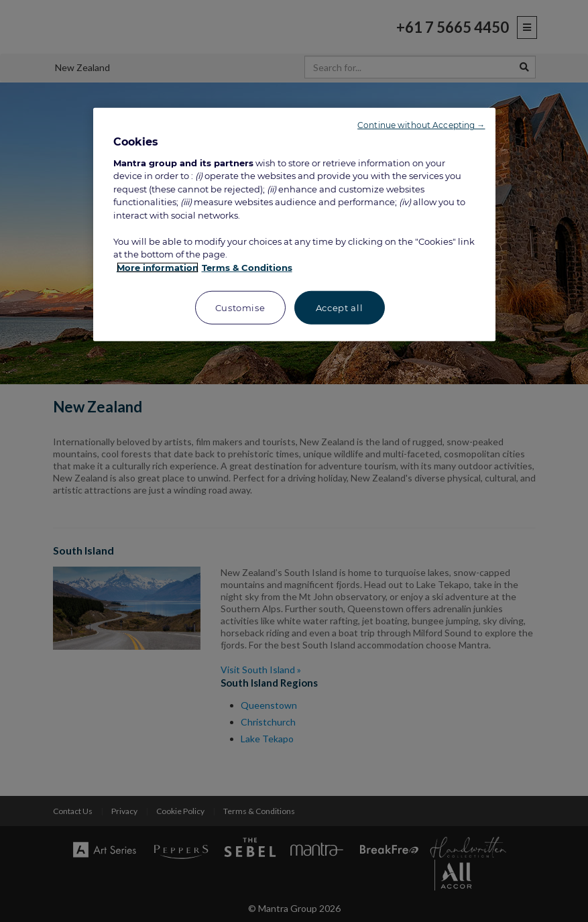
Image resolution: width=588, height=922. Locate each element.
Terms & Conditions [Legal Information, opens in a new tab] (247, 268)
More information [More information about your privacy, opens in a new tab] (158, 268)
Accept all (340, 308)
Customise (240, 308)
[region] (294, 225)
